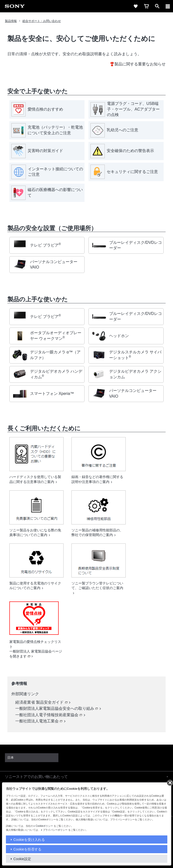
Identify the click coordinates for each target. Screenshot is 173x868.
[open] (157, 6)
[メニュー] (168, 6)
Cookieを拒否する (27, 849)
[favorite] (136, 6)
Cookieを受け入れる (29, 840)
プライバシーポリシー (55, 830)
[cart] (146, 6)
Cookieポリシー (44, 826)
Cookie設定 (22, 859)
